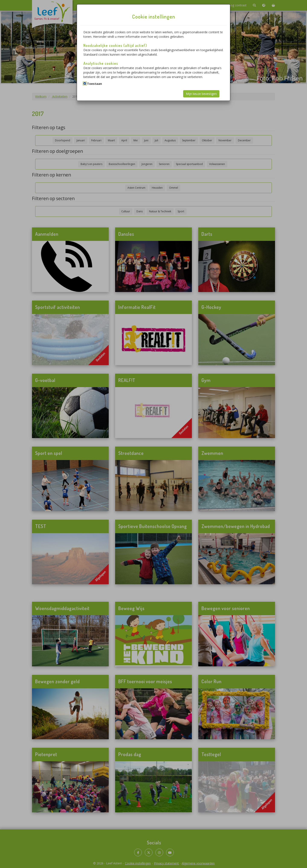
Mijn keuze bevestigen (201, 94)
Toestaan (94, 84)
